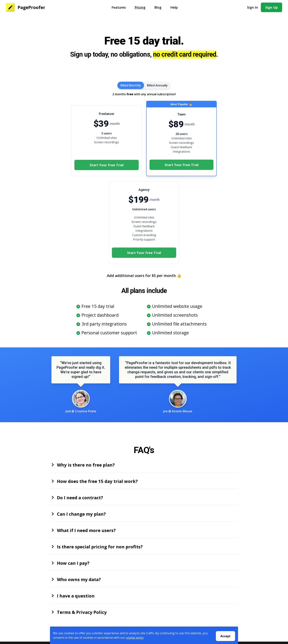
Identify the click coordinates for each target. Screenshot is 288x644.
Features (119, 7)
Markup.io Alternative (222, 598)
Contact (94, 590)
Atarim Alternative (219, 603)
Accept (225, 636)
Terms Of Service (100, 598)
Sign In (252, 7)
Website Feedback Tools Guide (228, 616)
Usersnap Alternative (221, 607)
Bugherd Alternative (221, 590)
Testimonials (157, 598)
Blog (158, 7)
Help (174, 7)
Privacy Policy (98, 594)
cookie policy (135, 638)
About (93, 585)
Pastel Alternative (219, 585)
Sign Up (271, 7)
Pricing (140, 7)
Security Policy (99, 603)
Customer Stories (160, 594)
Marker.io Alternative (221, 594)
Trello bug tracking (220, 612)
